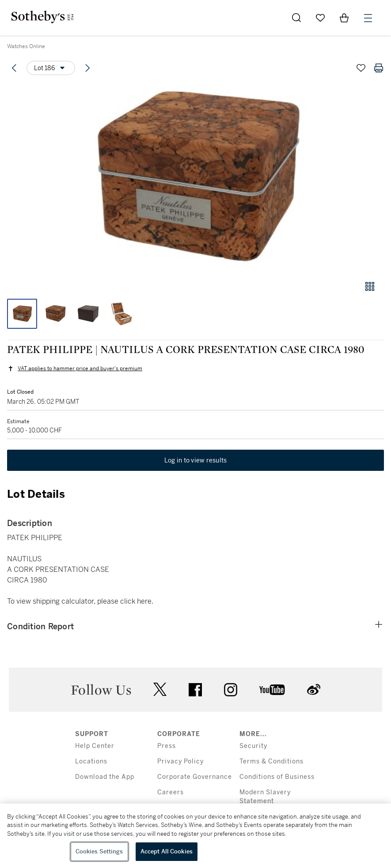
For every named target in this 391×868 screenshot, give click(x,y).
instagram (231, 690)
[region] (195, 836)
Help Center (95, 746)
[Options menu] (51, 68)
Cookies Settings (99, 851)
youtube (272, 690)
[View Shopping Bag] (344, 18)
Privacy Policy (180, 761)
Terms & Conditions (271, 761)
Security (253, 746)
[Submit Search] (296, 18)
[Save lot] (361, 68)
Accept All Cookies (167, 851)
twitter (160, 690)
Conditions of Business (277, 777)
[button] (195, 178)
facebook (195, 690)
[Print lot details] (379, 68)
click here (136, 601)
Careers (171, 792)
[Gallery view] (370, 286)
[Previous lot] (14, 68)
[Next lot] (87, 68)
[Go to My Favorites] (320, 18)
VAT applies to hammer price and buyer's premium (80, 368)
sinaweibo (314, 690)
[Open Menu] (368, 18)
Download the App (105, 777)
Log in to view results (196, 460)
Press (167, 746)
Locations (91, 761)
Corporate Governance (195, 777)
